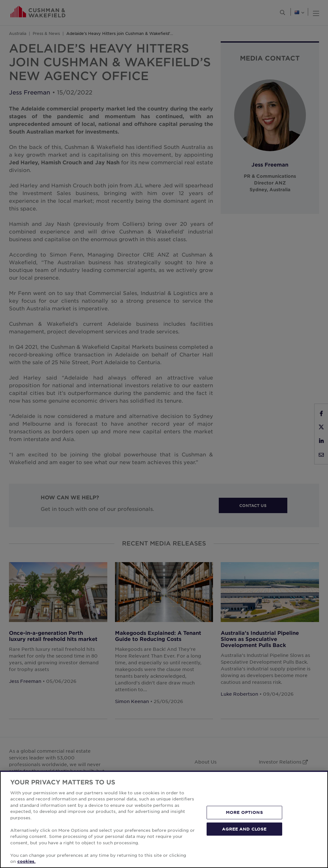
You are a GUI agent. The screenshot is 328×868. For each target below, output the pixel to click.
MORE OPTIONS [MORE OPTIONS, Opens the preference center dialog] (244, 812)
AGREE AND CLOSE (244, 829)
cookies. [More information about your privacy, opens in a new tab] (26, 861)
